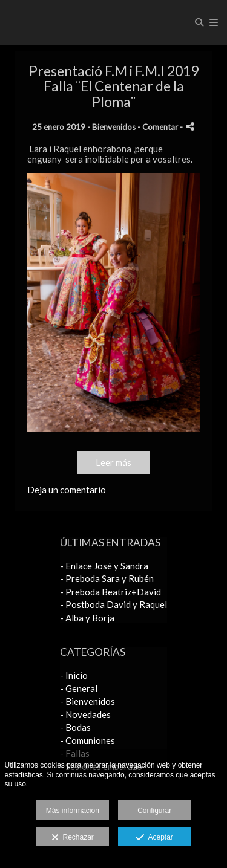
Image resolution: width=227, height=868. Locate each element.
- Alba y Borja (87, 618)
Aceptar (154, 838)
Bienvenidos (114, 127)
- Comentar (159, 127)
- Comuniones (87, 740)
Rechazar (73, 838)
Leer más (113, 462)
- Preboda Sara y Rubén (107, 578)
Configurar (154, 811)
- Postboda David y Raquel (113, 604)
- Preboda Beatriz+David (110, 592)
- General (79, 688)
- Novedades (85, 714)
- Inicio (74, 675)
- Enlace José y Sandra (104, 566)
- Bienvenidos (87, 701)
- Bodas (75, 727)
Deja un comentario (67, 490)
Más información (73, 811)
